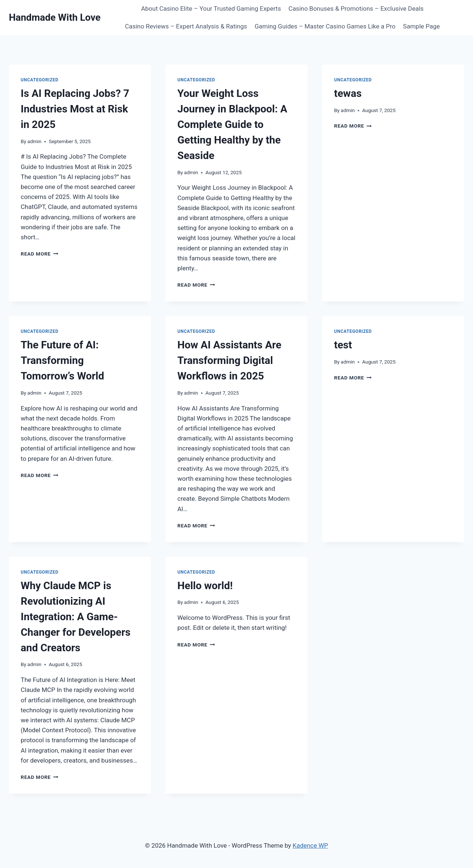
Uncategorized (40, 80)
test (343, 345)
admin (34, 141)
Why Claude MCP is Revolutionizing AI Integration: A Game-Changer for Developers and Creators (76, 617)
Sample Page (422, 26)
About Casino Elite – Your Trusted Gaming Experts (211, 9)
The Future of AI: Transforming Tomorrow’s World (62, 360)
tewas (348, 93)
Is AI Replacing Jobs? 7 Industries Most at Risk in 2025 (75, 109)
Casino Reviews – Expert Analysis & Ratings (186, 26)
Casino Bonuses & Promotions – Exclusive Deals (356, 9)
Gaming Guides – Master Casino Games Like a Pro (325, 26)
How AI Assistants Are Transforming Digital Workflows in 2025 (229, 360)
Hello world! (205, 586)
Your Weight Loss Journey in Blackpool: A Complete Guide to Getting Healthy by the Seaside (232, 124)
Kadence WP (310, 845)
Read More (40, 254)
